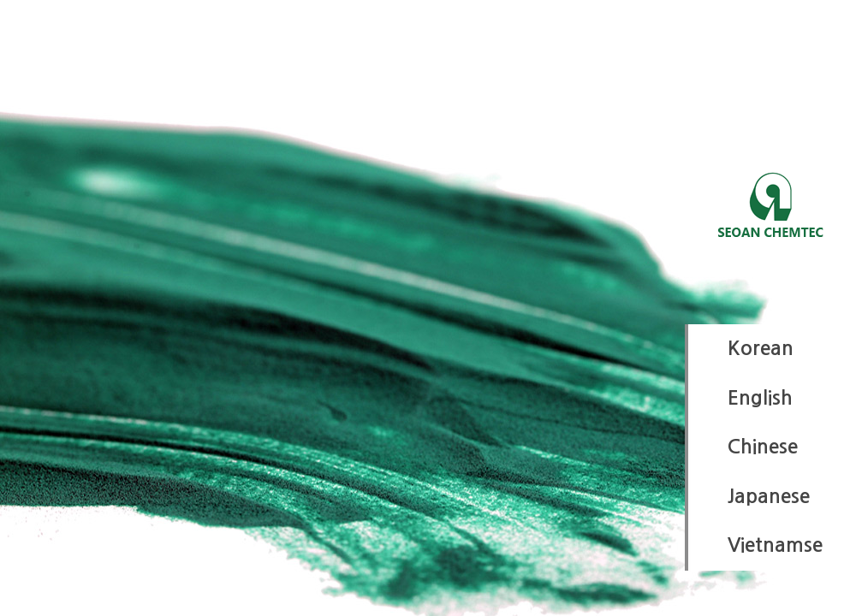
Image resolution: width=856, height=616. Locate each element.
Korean (761, 348)
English (760, 398)
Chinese (763, 447)
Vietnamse (775, 545)
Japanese (769, 496)
